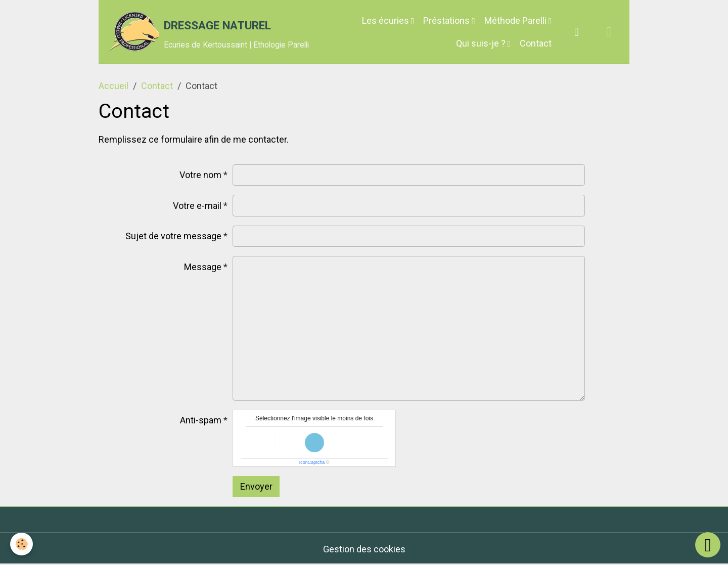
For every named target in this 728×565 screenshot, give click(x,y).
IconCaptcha (312, 462)
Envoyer (256, 486)
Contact (536, 43)
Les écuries (386, 20)
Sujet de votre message (173, 236)
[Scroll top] (708, 545)
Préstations (447, 20)
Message (203, 267)
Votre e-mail (197, 206)
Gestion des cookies (364, 549)
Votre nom (200, 175)
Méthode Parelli (516, 20)
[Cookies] (21, 544)
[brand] (197, 32)
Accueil (113, 86)
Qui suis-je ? (482, 43)
